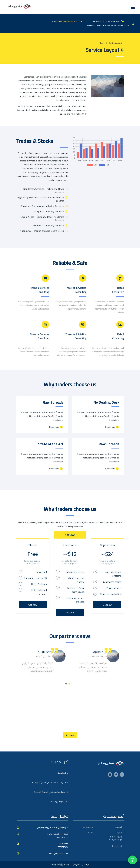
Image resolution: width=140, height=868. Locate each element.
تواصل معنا (117, 846)
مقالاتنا (90, 833)
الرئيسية (119, 827)
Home (102, 43)
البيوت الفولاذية (115, 840)
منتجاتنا (119, 833)
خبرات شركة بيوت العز (59, 801)
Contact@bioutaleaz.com (58, 853)
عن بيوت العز (88, 827)
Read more (56, 427)
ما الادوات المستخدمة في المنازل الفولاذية (50, 782)
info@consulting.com (68, 22)
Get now (33, 605)
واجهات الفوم (116, 836)
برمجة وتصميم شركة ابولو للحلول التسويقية (70, 864)
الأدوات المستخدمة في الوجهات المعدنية (51, 792)
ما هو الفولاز (63, 773)
